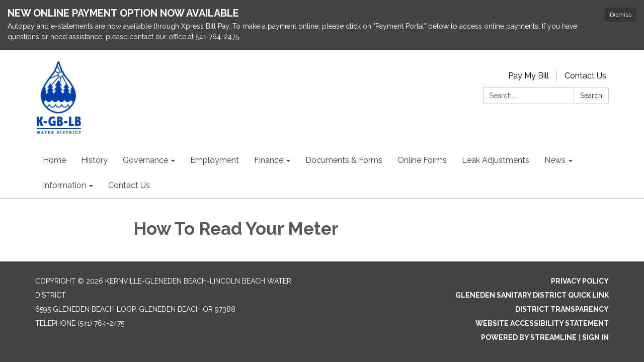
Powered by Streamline (529, 337)
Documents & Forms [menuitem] (344, 160)
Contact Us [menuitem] (129, 185)
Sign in (595, 337)
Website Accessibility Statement (542, 323)
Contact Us (585, 76)
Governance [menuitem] (145, 160)
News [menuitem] (555, 160)
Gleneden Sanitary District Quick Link (532, 295)
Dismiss (621, 15)
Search (591, 96)
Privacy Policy (580, 281)
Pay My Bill (529, 76)
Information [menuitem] (64, 185)
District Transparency (562, 309)
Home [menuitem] (54, 160)
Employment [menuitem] (215, 160)
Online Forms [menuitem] (422, 160)
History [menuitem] (94, 160)
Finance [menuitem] (269, 160)
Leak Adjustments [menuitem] (496, 160)
